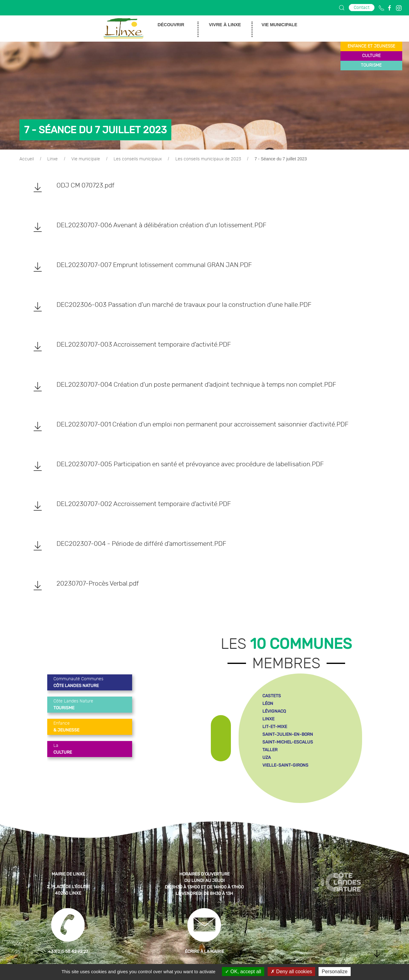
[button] (342, 8)
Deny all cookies (291, 972)
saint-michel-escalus (288, 742)
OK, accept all (243, 972)
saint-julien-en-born (288, 734)
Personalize (335, 972)
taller (270, 750)
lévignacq (274, 711)
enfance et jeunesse (371, 46)
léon (268, 704)
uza (267, 758)
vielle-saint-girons (285, 765)
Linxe (52, 159)
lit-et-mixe (275, 727)
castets (272, 696)
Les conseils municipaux (138, 159)
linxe (268, 719)
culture (371, 56)
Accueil (27, 159)
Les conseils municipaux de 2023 (208, 159)
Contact (362, 8)
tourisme (371, 65)
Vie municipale (86, 159)
